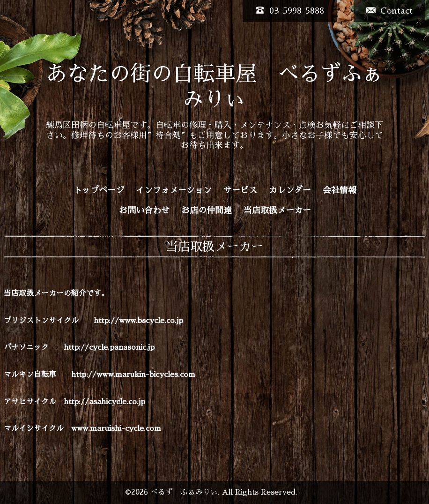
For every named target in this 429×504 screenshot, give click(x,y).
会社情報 (340, 190)
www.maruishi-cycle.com (116, 429)
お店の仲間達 (207, 211)
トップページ (99, 190)
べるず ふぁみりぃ (184, 492)
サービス (240, 190)
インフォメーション (174, 190)
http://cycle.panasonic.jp (109, 347)
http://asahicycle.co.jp (104, 402)
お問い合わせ (144, 211)
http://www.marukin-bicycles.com (133, 375)
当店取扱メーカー (277, 211)
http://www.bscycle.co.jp (138, 321)
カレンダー (290, 190)
